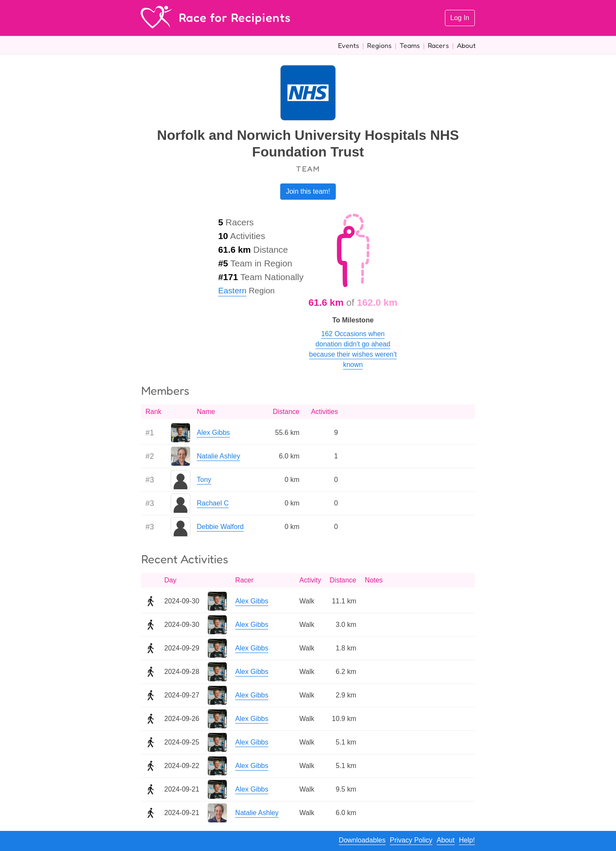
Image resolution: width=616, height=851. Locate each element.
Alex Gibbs (213, 433)
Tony (204, 480)
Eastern (232, 291)
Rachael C (213, 503)
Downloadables (362, 840)
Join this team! (308, 191)
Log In (460, 18)
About (466, 45)
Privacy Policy (411, 840)
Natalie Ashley (218, 456)
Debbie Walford (220, 527)
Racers (438, 45)
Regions (379, 45)
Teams (410, 45)
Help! (467, 840)
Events (348, 45)
